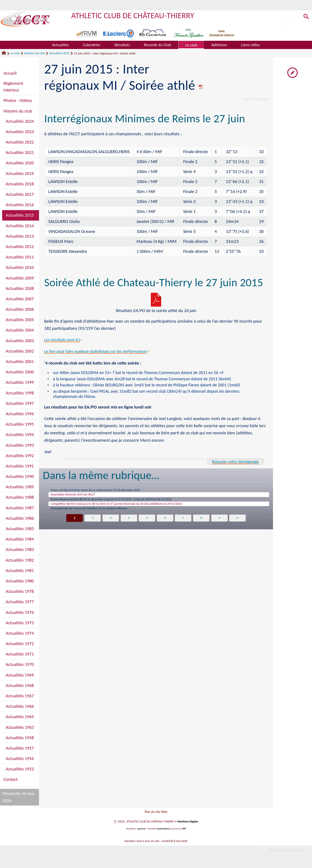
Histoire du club (35, 53)
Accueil (10, 73)
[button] (305, 18)
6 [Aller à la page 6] (165, 525)
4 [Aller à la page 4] (129, 525)
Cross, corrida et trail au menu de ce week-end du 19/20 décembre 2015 (107, 492)
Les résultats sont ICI (63, 340)
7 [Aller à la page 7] (183, 525)
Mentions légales (188, 823)
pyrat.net (141, 831)
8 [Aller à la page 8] (201, 525)
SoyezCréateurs (164, 831)
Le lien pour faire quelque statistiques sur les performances (98, 351)
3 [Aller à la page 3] (111, 525)
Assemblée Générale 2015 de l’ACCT (79, 498)
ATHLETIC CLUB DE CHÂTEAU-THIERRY (136, 15)
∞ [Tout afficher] (238, 525)
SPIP (185, 831)
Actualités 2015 (59, 53)
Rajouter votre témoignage (234, 463)
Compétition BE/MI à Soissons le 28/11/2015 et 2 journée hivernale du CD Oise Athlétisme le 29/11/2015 (133, 509)
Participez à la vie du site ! (285, 852)
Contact (11, 779)
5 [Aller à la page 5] (147, 525)
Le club (15, 53)
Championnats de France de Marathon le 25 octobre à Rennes (99, 515)
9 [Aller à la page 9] (220, 525)
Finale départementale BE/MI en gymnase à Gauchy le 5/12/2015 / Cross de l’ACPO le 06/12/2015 (127, 503)
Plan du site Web (156, 813)
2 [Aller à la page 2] (92, 525)
